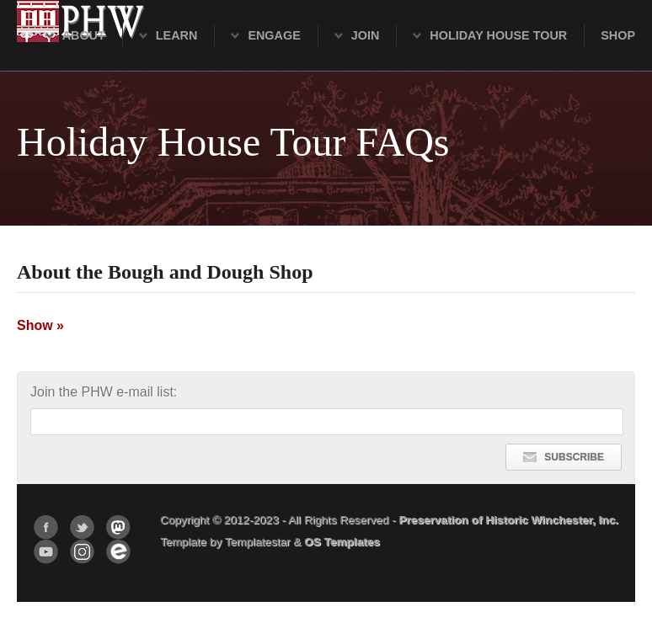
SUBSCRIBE (564, 457)
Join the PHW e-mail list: (104, 392)
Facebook (46, 527)
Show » (40, 325)
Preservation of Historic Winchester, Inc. (508, 520)
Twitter (82, 527)
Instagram (82, 552)
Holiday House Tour (498, 35)
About (84, 35)
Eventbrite (118, 552)
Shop (618, 35)
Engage (274, 35)
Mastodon (118, 527)
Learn (177, 35)
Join (366, 35)
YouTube (46, 552)
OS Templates (342, 542)
